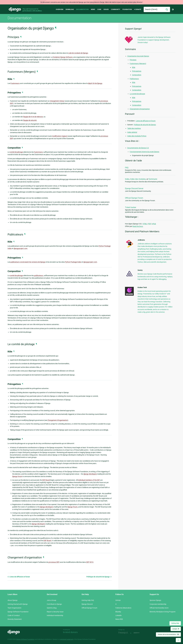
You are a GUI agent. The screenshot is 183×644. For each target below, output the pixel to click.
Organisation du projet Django (138, 56)
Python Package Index (73, 262)
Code (99, 9)
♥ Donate (138, 9)
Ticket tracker (131, 207)
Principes (133, 60)
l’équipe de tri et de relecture (33, 117)
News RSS (119, 619)
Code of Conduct (14, 615)
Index (127, 179)
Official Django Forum (134, 198)
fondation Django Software (63, 57)
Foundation (127, 9)
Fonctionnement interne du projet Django (144, 152)
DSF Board (46, 480)
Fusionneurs (15, 83)
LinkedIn (119, 615)
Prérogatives (137, 71)
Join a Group (51, 600)
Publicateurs (134, 79)
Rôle (134, 67)
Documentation (82, 9)
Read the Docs (138, 226)
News (93, 9)
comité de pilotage (16, 152)
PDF (150, 224)
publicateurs (15, 262)
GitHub (118, 600)
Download (70, 9)
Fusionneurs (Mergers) (138, 64)
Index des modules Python (137, 136)
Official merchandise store (159, 608)
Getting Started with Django (18, 604)
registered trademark (67, 639)
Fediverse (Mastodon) (123, 608)
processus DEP (54, 562)
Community (116, 9)
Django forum (17, 476)
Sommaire (153, 179)
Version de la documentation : (168, 634)
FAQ (127, 168)
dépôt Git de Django (95, 83)
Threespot (124, 633)
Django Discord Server (134, 188)
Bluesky (118, 612)
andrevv (139, 633)
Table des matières (134, 128)
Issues (106, 9)
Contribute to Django (54, 604)
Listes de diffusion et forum (19, 577)
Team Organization (14, 608)
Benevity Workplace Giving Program (163, 612)
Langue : (176, 629)
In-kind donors (70, 632)
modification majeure (60, 136)
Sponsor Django (155, 600)
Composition (137, 75)
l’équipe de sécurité (30, 120)
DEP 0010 (90, 562)
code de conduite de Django (78, 53)
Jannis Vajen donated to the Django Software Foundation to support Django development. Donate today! (154, 40)
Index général (132, 132)
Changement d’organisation (140, 109)
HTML (145, 224)
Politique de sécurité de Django (99, 577)
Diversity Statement (15, 619)
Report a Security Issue (55, 612)
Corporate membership (158, 604)
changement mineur (57, 101)
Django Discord (87, 604)
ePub (154, 224)
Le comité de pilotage (137, 94)
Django (15, 9)
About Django (13, 600)
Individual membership (55, 615)
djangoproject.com (20, 248)
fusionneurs (38, 152)
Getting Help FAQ (88, 600)
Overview (60, 9)
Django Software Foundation (18, 612)
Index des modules (138, 179)
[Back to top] (178, 640)
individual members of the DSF (89, 480)
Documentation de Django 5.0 (138, 148)
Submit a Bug (52, 608)
